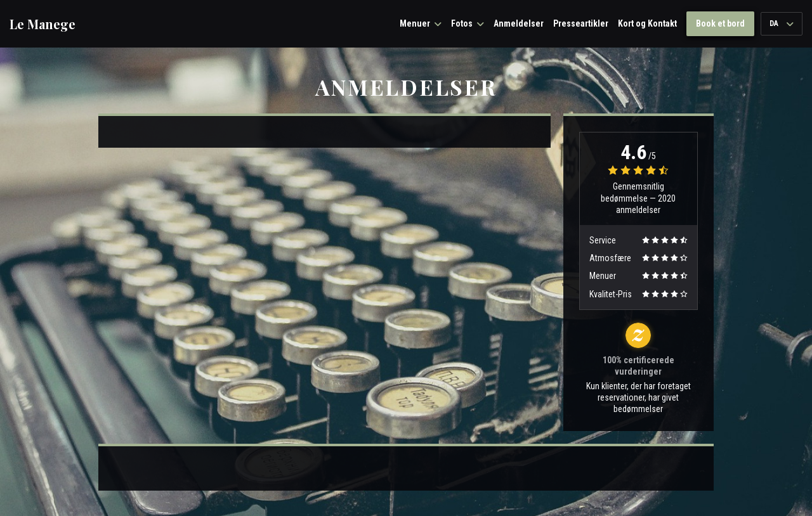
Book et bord (720, 23)
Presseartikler (581, 23)
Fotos (468, 23)
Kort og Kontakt (647, 23)
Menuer (421, 23)
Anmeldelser (519, 23)
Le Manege (43, 24)
